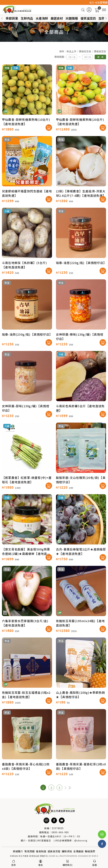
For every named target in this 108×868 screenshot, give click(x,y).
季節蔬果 (12, 18)
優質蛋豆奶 (88, 18)
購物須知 (67, 851)
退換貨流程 (54, 851)
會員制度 (41, 851)
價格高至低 (100, 52)
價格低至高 (85, 52)
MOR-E (95, 856)
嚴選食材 (57, 18)
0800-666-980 (60, 832)
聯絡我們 (90, 851)
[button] (106, 18)
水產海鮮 (42, 18)
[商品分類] (104, 10)
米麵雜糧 (72, 18)
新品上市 (71, 52)
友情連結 (78, 851)
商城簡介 (18, 851)
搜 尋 (100, 58)
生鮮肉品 (27, 18)
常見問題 (30, 851)
